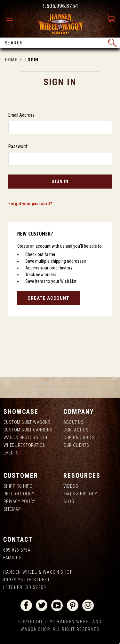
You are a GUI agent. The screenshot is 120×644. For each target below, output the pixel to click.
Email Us (12, 558)
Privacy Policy (20, 501)
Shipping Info (18, 486)
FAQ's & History (80, 494)
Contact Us (76, 430)
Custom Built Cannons (28, 430)
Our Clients (76, 445)
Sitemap (12, 509)
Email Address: (22, 115)
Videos (71, 486)
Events (11, 453)
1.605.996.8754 (60, 6)
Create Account (48, 298)
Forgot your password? (30, 204)
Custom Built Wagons (27, 422)
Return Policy (19, 494)
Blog (69, 501)
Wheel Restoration (25, 445)
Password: (18, 146)
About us (73, 422)
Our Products (79, 438)
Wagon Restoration (25, 438)
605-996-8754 (17, 550)
